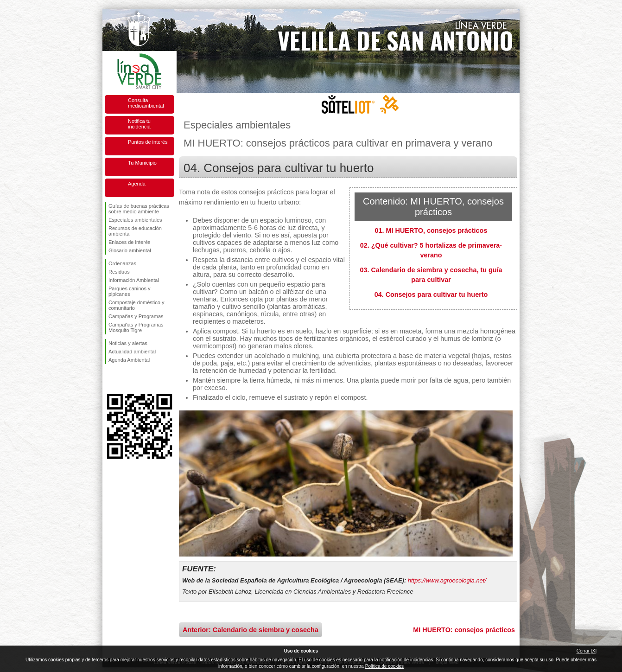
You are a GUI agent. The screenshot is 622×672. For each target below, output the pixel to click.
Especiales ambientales (135, 220)
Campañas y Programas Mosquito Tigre (136, 327)
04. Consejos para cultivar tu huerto (431, 294)
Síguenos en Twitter (126, 379)
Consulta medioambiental (146, 103)
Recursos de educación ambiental (135, 231)
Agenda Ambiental (129, 360)
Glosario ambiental (130, 250)
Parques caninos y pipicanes (130, 291)
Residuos (119, 272)
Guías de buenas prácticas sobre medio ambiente (139, 209)
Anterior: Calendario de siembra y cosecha (251, 630)
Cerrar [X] (587, 651)
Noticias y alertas (128, 343)
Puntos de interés (148, 142)
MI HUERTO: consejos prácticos (464, 630)
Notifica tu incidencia (139, 124)
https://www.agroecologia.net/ (447, 580)
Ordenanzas (122, 263)
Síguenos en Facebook (110, 379)
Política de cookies (384, 666)
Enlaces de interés (130, 242)
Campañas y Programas (136, 316)
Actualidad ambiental (132, 352)
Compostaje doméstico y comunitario (136, 305)
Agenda (137, 184)
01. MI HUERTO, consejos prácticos (431, 230)
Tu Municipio (142, 163)
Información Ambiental (134, 280)
